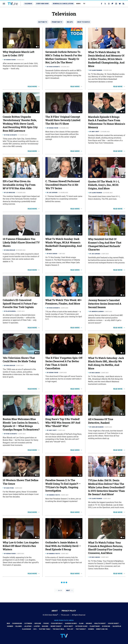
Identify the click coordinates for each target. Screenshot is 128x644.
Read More (32, 87)
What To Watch (83, 22)
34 (81, 234)
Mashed (45, 626)
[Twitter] (105, 4)
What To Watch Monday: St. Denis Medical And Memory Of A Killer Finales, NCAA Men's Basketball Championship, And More (106, 59)
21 (38, 414)
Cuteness (28, 623)
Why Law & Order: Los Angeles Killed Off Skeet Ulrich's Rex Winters (21, 546)
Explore (38, 623)
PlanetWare (95, 626)
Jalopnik (28, 626)
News (78, 4)
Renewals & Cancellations (63, 4)
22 (123, 295)
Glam (81, 623)
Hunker (10, 626)
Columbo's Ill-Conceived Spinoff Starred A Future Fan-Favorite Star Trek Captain (20, 304)
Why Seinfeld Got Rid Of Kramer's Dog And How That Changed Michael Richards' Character (105, 244)
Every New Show (42, 4)
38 (81, 475)
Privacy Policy (69, 611)
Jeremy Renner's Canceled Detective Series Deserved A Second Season (105, 304)
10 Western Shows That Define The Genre (21, 482)
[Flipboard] (112, 4)
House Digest (113, 623)
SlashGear (27, 629)
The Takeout (81, 629)
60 (38, 353)
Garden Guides (71, 623)
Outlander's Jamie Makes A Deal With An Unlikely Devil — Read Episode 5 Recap (63, 546)
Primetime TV (57, 22)
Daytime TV (43, 22)
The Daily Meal (59, 629)
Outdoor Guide (81, 626)
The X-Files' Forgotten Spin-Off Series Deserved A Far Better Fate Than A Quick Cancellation (64, 363)
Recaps (70, 22)
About (55, 611)
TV (84, 4)
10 (123, 112)
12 (38, 537)
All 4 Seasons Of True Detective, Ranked (101, 421)
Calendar (28, 4)
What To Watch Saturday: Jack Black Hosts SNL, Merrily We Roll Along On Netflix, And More (106, 363)
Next (68, 590)
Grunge (89, 623)
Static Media (53, 615)
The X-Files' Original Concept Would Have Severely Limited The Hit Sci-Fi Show (63, 120)
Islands (19, 626)
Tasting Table (45, 629)
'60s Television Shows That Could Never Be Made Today (19, 360)
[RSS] (123, 4)
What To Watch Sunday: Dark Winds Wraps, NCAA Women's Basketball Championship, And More (64, 244)
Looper (37, 626)
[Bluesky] (120, 4)
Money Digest (56, 626)
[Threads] (109, 4)
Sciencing (106, 626)
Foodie (46, 623)
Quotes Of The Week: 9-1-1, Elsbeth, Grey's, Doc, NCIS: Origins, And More (104, 185)
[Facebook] (102, 4)
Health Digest (100, 623)
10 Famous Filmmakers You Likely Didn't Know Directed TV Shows (21, 242)
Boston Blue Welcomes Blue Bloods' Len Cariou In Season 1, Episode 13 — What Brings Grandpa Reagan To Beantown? (21, 424)
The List (70, 629)
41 (38, 475)
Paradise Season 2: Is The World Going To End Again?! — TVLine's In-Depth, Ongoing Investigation (63, 485)
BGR (8, 623)
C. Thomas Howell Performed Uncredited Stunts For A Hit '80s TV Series (63, 185)
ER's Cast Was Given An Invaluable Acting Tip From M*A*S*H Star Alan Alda (19, 185)
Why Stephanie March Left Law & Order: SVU (19, 54)
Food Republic (57, 623)
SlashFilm (117, 626)
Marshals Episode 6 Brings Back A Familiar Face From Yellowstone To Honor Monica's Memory (107, 122)
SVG (35, 629)
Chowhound (17, 623)
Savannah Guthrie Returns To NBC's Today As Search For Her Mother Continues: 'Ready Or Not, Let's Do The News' (64, 57)
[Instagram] (116, 4)
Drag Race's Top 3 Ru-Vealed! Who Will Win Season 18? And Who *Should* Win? (63, 423)
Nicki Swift (68, 626)
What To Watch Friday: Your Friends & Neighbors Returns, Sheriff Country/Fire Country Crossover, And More (105, 548)
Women (91, 629)
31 (123, 353)
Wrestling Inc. (102, 629)
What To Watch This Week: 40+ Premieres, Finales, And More (63, 302)
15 (81, 295)
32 (123, 414)
